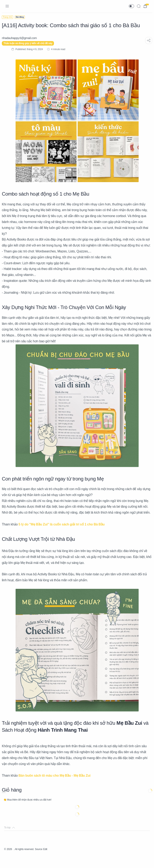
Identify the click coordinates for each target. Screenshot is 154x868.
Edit (52, 861)
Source (45, 861)
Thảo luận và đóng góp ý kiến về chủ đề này (30, 43)
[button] (131, 6)
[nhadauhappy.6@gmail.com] (22, 38)
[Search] (139, 6)
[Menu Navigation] (7, 6)
